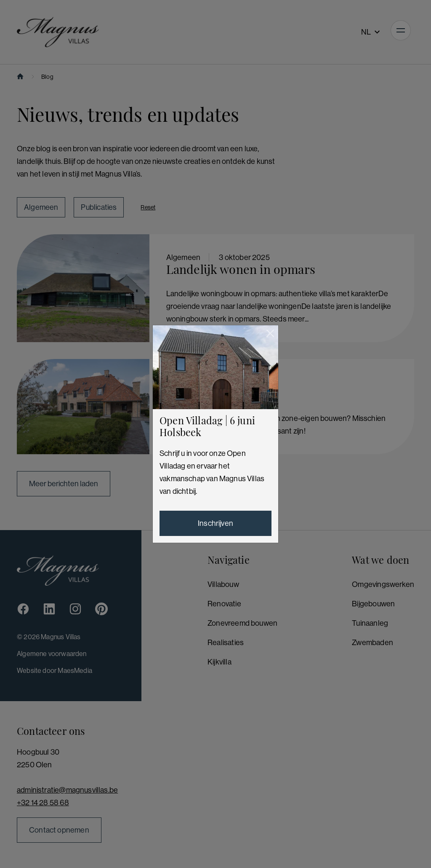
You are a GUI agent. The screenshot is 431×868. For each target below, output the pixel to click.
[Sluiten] (270, 333)
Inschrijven (215, 523)
